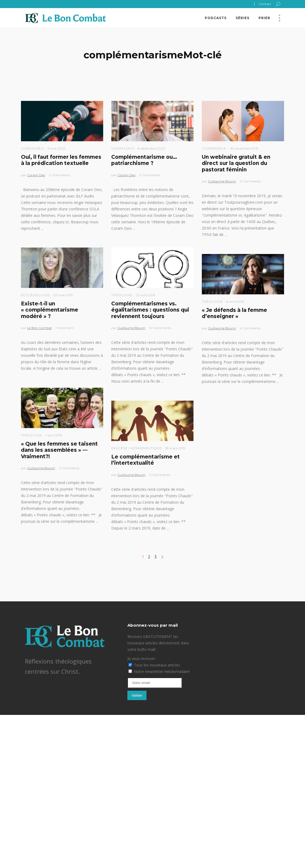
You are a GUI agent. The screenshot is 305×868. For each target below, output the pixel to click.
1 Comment (65, 328)
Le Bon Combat (40, 328)
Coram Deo (33, 148)
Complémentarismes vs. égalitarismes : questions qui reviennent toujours (150, 310)
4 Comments (250, 328)
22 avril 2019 (146, 295)
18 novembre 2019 (244, 148)
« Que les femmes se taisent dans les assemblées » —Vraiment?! (59, 450)
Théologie (122, 295)
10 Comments (160, 328)
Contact (265, 4)
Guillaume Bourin (222, 181)
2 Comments (69, 468)
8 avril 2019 (235, 301)
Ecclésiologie (35, 295)
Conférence (214, 148)
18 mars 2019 (175, 448)
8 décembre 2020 (152, 148)
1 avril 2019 (54, 435)
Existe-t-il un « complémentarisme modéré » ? (50, 310)
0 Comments (59, 175)
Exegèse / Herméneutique (137, 448)
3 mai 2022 (56, 148)
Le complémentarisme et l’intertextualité (146, 460)
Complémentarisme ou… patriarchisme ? (144, 160)
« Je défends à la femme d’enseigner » (234, 313)
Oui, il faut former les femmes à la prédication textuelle (61, 160)
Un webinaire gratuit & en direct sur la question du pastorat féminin (236, 163)
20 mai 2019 (63, 295)
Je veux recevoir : (142, 659)
